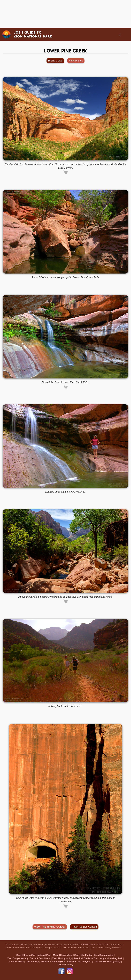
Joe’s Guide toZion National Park (33, 34)
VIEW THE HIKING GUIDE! (50, 927)
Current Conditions (40, 958)
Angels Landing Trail (111, 958)
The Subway (32, 961)
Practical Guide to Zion (86, 958)
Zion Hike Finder (83, 955)
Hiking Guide (55, 61)
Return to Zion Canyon (84, 927)
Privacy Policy (65, 965)
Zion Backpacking (104, 955)
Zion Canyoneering (18, 958)
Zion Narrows (16, 961)
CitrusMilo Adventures (90, 944)
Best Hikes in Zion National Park (34, 955)
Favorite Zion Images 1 (53, 961)
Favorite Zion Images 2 (79, 961)
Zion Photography (62, 958)
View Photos (76, 61)
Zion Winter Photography (107, 961)
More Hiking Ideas (63, 955)
